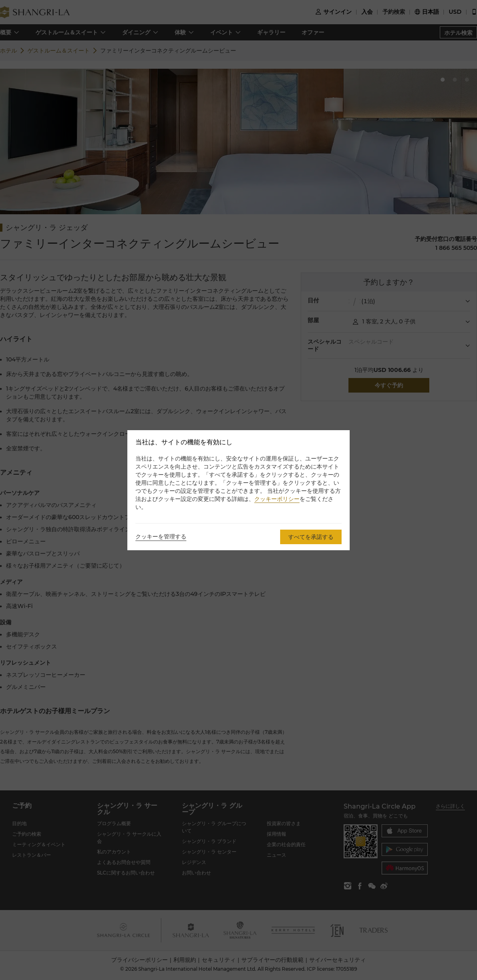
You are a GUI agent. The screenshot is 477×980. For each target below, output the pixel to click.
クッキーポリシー (277, 499)
